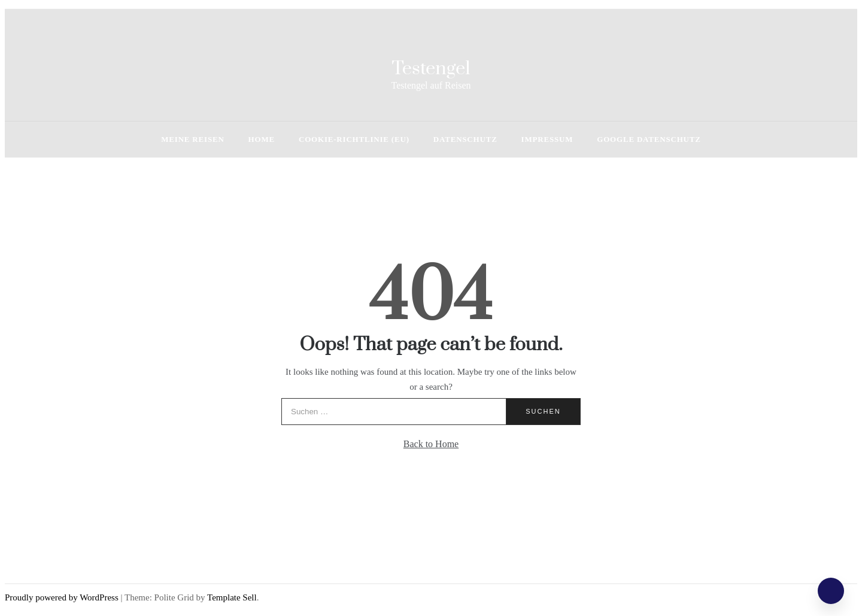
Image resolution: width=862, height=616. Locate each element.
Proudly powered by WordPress (63, 597)
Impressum (547, 139)
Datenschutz (465, 139)
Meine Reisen (192, 139)
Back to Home (431, 444)
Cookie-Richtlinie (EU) (354, 139)
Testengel (431, 69)
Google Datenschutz (649, 139)
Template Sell (232, 597)
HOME (262, 139)
